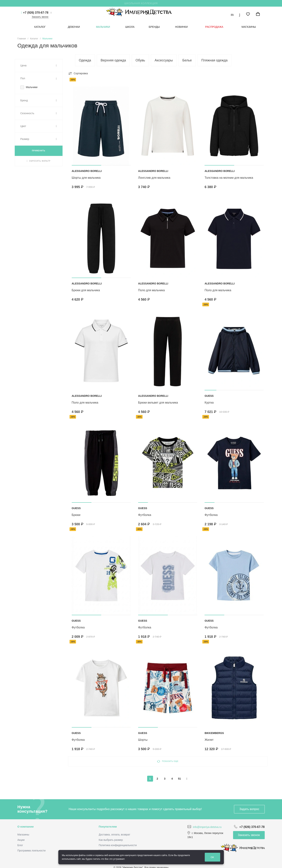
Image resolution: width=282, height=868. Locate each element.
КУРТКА (209, 403)
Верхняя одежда (113, 60)
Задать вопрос (249, 809)
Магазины (23, 835)
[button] (87, 165)
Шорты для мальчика (86, 178)
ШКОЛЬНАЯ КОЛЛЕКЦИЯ (141, 3)
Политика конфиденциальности (118, 845)
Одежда (85, 60)
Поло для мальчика (151, 290)
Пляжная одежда (214, 60)
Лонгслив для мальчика (154, 178)
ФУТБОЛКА (145, 515)
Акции (21, 840)
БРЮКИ (76, 515)
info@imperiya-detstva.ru (207, 827)
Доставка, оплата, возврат (115, 835)
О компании (26, 827)
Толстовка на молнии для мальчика (229, 178)
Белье (187, 60)
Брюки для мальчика (86, 290)
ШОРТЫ (143, 740)
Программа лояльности (32, 851)
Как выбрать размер (111, 840)
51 (180, 779)
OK (212, 857)
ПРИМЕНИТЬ (39, 151)
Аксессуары (164, 60)
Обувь (140, 60)
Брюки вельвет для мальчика (158, 403)
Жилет (209, 740)
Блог (20, 845)
